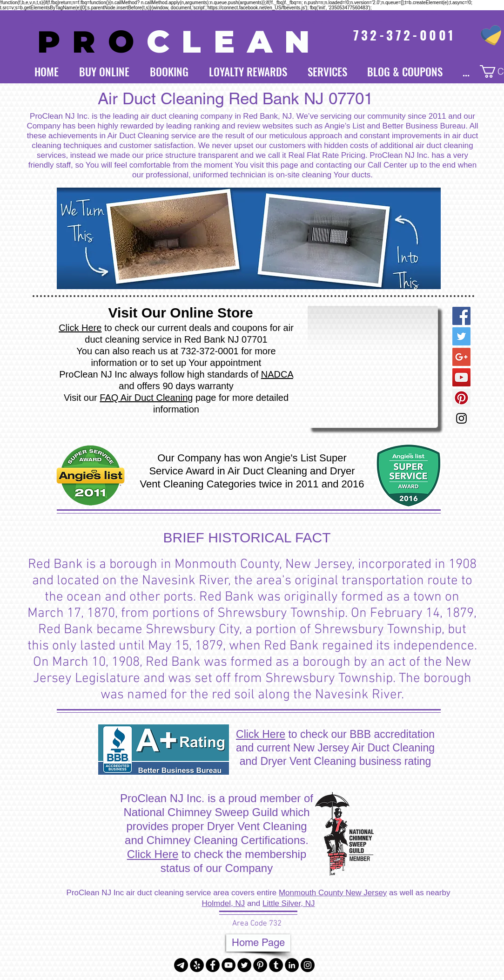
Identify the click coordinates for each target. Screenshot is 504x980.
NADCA (277, 374)
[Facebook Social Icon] (461, 316)
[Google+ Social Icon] (461, 357)
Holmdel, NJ (224, 903)
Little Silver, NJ (289, 903)
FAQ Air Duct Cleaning (146, 398)
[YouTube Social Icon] (461, 377)
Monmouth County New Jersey (333, 893)
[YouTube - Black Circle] (228, 965)
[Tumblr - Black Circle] (276, 965)
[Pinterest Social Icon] (461, 398)
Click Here (80, 328)
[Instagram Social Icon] (461, 418)
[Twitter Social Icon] (461, 336)
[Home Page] (258, 943)
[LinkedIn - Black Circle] (292, 965)
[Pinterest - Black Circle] (260, 965)
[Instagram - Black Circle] (308, 965)
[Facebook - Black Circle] (213, 965)
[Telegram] (181, 965)
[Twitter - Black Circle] (244, 965)
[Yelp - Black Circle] (197, 965)
